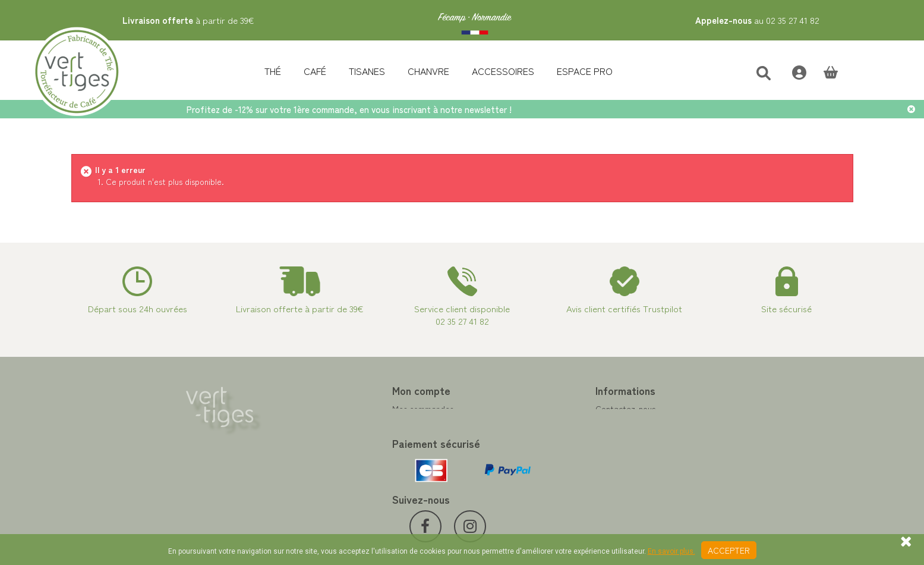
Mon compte (297, 390)
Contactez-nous (501, 409)
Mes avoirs (288, 423)
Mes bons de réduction (310, 466)
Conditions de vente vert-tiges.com (537, 466)
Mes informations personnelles (324, 451)
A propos (488, 451)
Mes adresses (293, 437)
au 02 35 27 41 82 (757, 20)
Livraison (488, 480)
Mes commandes (299, 409)
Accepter (729, 550)
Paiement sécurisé (505, 437)
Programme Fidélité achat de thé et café (548, 423)
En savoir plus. (671, 551)
